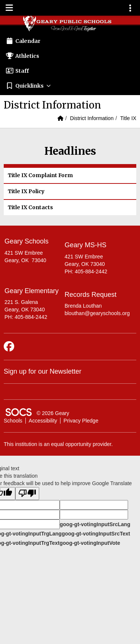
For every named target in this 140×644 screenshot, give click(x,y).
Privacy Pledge (81, 421)
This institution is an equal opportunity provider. (58, 444)
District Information (92, 118)
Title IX (128, 118)
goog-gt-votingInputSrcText (96, 534)
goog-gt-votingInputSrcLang (95, 524)
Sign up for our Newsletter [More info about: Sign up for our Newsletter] (43, 371)
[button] (70, 86)
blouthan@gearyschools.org (97, 313)
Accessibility (43, 421)
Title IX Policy (26, 191)
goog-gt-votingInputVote (90, 543)
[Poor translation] (27, 494)
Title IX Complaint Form (40, 175)
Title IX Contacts (30, 207)
